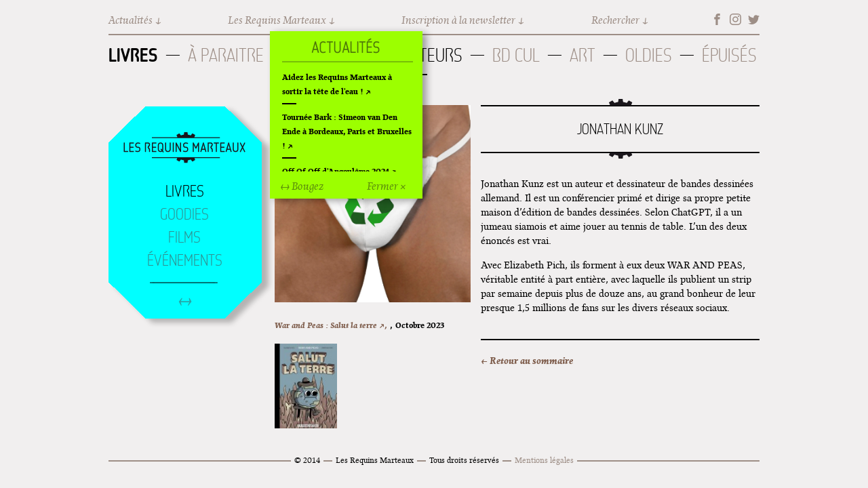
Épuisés (729, 55)
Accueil (184, 148)
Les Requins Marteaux (277, 20)
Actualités (131, 20)
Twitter (754, 19)
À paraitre (226, 55)
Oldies (649, 55)
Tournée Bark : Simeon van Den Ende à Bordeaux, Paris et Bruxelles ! (347, 131)
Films (184, 237)
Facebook (717, 19)
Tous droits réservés (464, 460)
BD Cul (516, 55)
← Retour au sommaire (527, 361)
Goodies (184, 214)
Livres (133, 55)
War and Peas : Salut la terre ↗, (331, 325)
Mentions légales (544, 460)
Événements (185, 260)
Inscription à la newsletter (458, 20)
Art (583, 55)
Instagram (735, 19)
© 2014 (307, 460)
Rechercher (615, 20)
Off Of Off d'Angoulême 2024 (336, 171)
